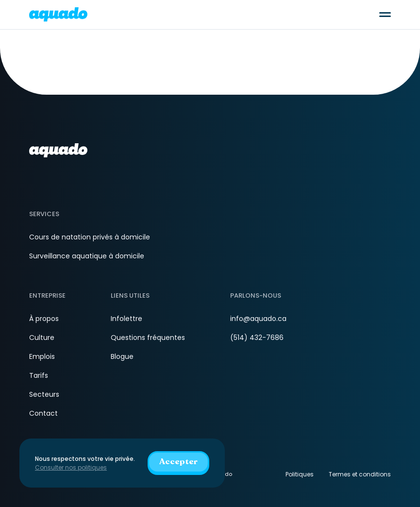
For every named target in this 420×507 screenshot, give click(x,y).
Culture (42, 338)
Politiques (300, 474)
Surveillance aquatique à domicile (87, 256)
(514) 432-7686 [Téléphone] (257, 338)
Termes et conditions (360, 474)
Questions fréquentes (148, 338)
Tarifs (39, 375)
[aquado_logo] (58, 14)
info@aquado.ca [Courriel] (258, 319)
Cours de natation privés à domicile (90, 237)
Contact (43, 413)
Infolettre (126, 319)
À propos (44, 319)
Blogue (122, 356)
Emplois (42, 356)
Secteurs (44, 394)
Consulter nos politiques (71, 467)
